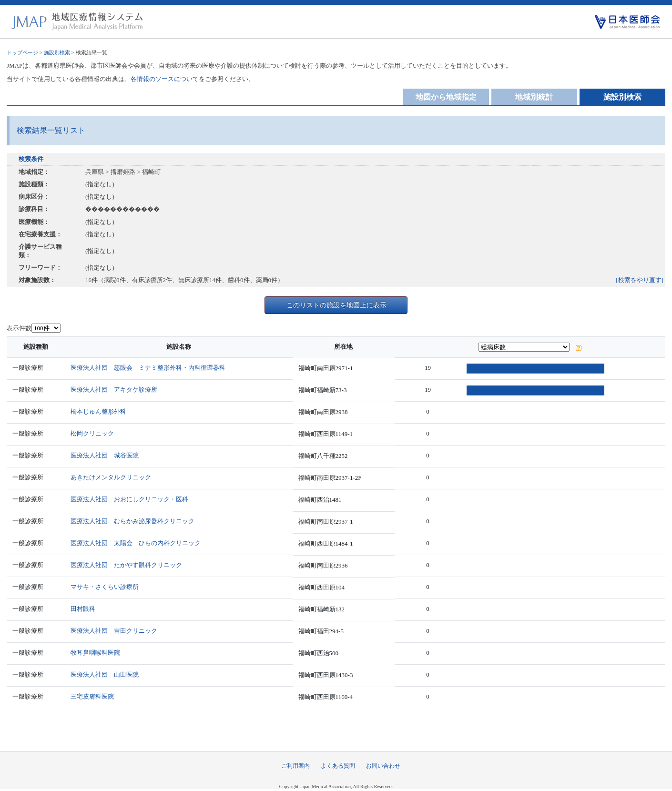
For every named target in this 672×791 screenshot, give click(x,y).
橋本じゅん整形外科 (100, 411)
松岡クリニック (94, 433)
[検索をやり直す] (640, 280)
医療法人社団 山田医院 (107, 674)
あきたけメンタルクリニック (113, 477)
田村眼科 (85, 609)
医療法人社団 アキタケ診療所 (116, 390)
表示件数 (19, 328)
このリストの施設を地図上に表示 (336, 305)
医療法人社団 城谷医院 (107, 455)
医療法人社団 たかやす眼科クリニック (128, 565)
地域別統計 (534, 97)
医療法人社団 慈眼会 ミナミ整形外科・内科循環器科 (150, 368)
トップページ (22, 52)
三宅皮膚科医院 (94, 696)
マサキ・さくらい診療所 (107, 587)
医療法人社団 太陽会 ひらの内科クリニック (137, 543)
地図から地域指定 (446, 97)
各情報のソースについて (165, 79)
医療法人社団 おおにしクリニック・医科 (131, 499)
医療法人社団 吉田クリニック (116, 631)
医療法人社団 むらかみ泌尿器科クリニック (134, 521)
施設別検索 (57, 52)
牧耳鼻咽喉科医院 (97, 653)
